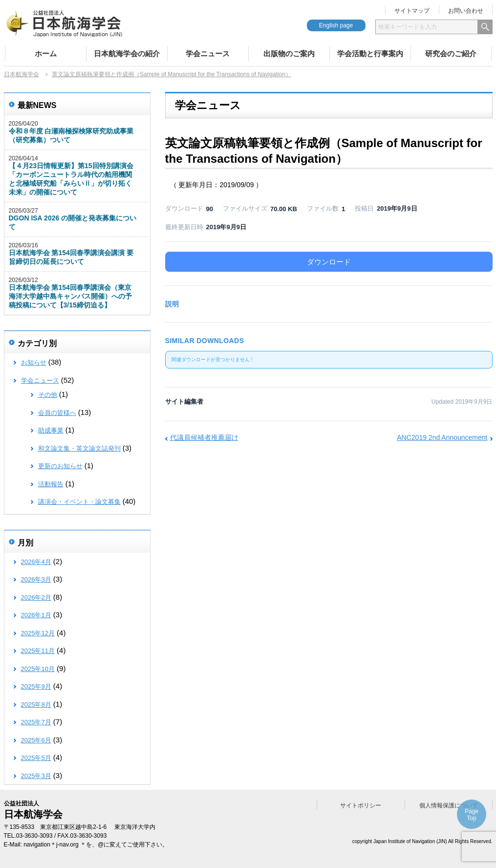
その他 (48, 395)
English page (336, 25)
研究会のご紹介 (451, 54)
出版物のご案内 (289, 54)
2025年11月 (38, 651)
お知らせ (34, 362)
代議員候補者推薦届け (204, 437)
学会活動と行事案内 (370, 54)
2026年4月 (36, 562)
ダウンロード (329, 262)
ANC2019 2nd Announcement (442, 437)
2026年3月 (36, 579)
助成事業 (51, 430)
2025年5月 (36, 758)
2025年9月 (36, 686)
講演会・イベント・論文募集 (79, 502)
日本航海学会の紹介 (127, 54)
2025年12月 (38, 633)
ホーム (46, 54)
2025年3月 (36, 776)
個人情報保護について (449, 805)
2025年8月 (36, 705)
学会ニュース (208, 54)
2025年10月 (38, 669)
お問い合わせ (466, 11)
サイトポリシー (361, 805)
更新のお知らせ (60, 466)
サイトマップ (412, 11)
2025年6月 (36, 740)
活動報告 (51, 484)
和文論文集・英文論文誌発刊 (79, 448)
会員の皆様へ (57, 413)
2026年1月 (36, 615)
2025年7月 (36, 722)
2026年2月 (36, 597)
